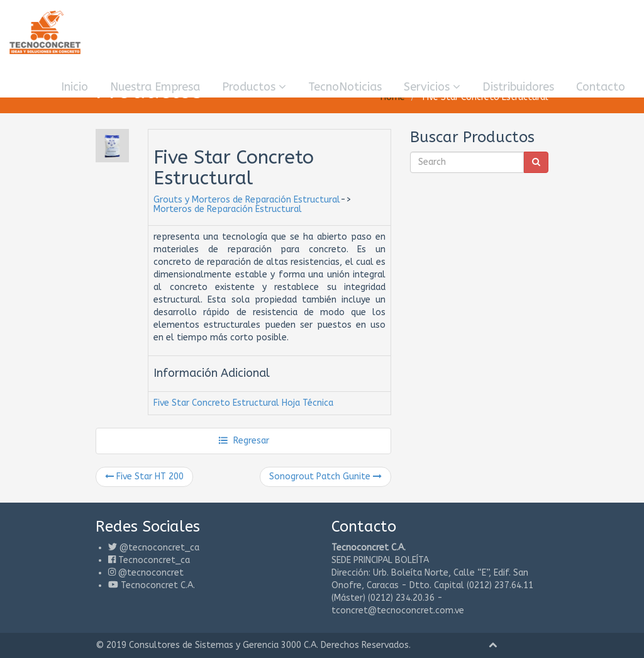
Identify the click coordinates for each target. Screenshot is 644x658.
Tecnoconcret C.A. (158, 585)
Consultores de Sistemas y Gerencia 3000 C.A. (224, 645)
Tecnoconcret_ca (154, 560)
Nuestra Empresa (155, 87)
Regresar (244, 441)
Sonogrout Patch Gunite (325, 477)
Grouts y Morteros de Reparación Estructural (247, 200)
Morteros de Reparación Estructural (228, 209)
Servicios (432, 87)
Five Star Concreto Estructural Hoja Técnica (243, 403)
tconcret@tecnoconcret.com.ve (398, 611)
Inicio (75, 87)
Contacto (601, 87)
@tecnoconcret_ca (159, 548)
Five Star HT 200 (144, 477)
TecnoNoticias (345, 87)
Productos (254, 87)
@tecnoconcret (151, 573)
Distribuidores (518, 87)
